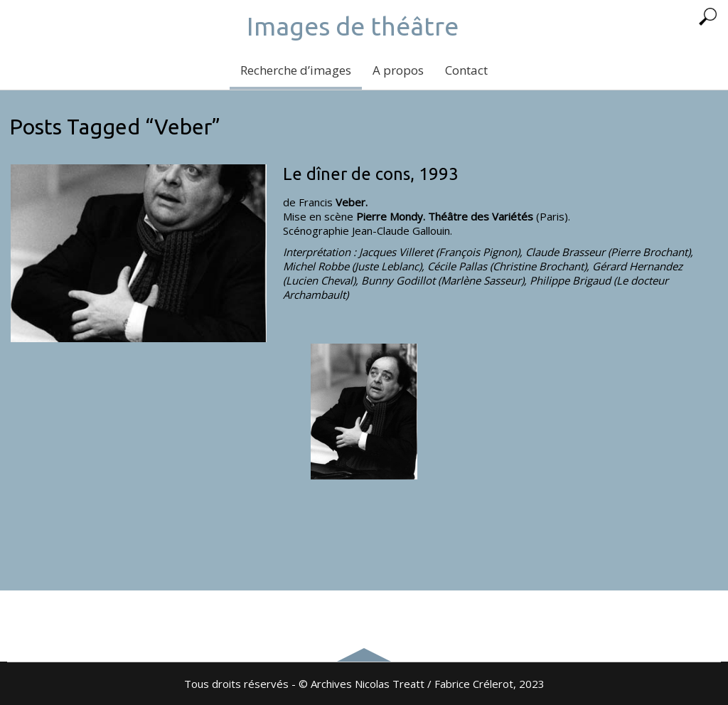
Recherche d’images (296, 70)
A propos (398, 70)
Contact (466, 70)
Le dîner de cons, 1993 (371, 174)
